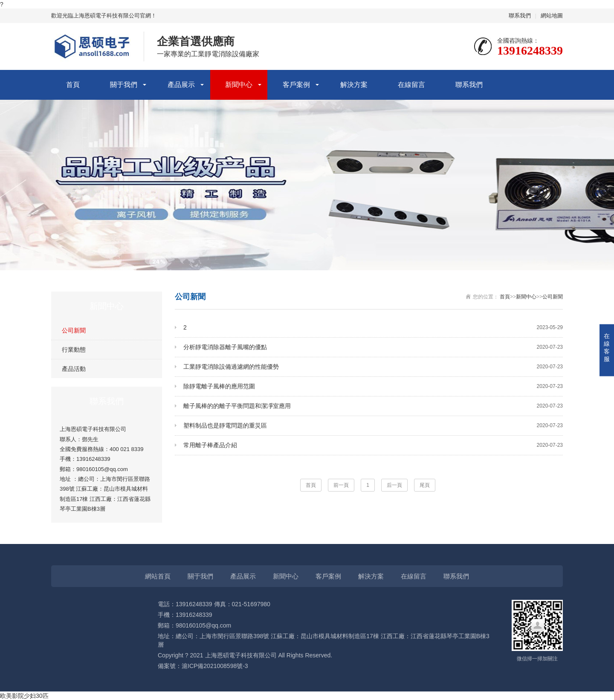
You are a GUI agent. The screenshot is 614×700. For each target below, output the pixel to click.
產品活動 (74, 369)
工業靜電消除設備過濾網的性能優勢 (373, 367)
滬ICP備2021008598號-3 (215, 666)
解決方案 (354, 85)
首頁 (73, 85)
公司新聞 (74, 330)
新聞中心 (239, 85)
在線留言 (411, 85)
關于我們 (124, 85)
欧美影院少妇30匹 (24, 696)
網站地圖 (552, 16)
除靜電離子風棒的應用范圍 (373, 386)
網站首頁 (158, 576)
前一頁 (341, 485)
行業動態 (74, 350)
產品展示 (181, 85)
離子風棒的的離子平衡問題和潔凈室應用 (373, 406)
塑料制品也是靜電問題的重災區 (373, 426)
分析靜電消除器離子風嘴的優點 (373, 347)
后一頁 (394, 485)
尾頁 (425, 485)
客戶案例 (296, 85)
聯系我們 (520, 16)
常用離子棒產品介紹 (373, 445)
